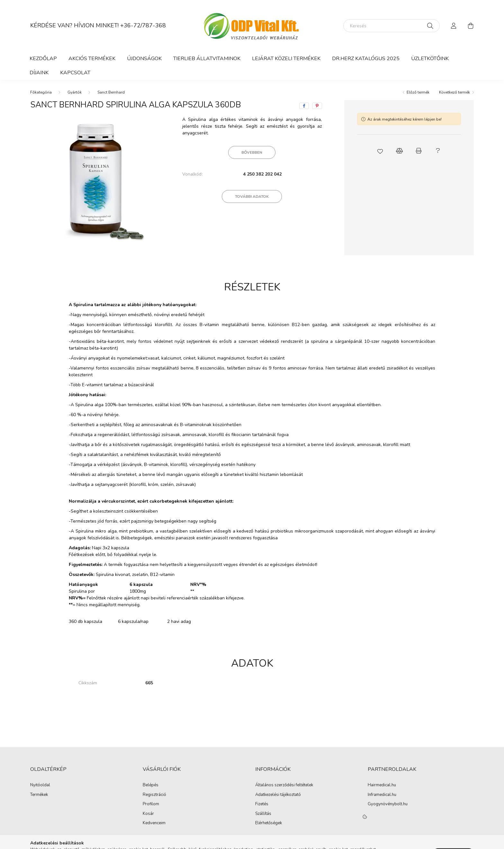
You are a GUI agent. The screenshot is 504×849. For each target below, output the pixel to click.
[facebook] (304, 106)
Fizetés (262, 804)
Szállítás (263, 814)
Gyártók (75, 92)
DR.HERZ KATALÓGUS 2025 (366, 59)
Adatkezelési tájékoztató (278, 795)
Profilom (151, 804)
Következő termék (455, 92)
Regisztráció (154, 795)
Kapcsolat (75, 73)
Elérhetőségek (269, 823)
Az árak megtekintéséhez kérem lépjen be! (405, 119)
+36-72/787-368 (143, 25)
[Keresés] (392, 26)
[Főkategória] (41, 92)
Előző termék (418, 92)
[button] (380, 151)
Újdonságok (144, 59)
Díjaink (39, 73)
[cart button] (471, 26)
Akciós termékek (92, 59)
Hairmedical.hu (382, 785)
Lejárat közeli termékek (286, 59)
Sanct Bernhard (111, 92)
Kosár (148, 814)
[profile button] (454, 26)
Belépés (151, 785)
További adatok (252, 196)
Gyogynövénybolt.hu (388, 804)
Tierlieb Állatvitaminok (207, 59)
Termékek (39, 795)
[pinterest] (317, 106)
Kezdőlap (43, 59)
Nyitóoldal (40, 785)
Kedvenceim (154, 823)
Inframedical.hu (382, 795)
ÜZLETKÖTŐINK (430, 59)
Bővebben (252, 152)
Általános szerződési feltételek (284, 785)
